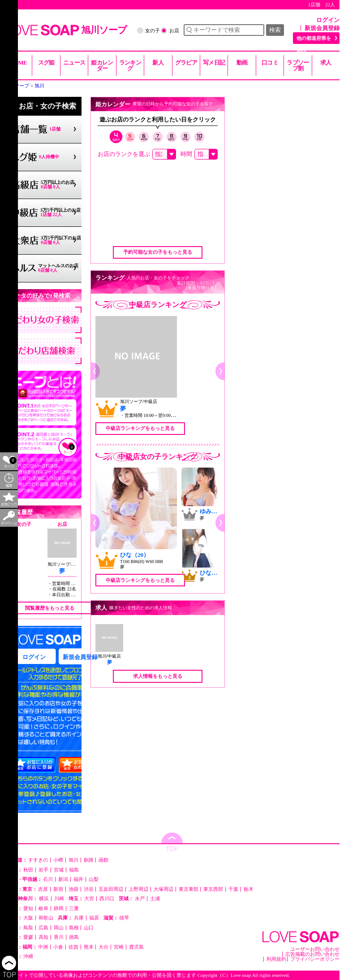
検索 (275, 30)
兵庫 (79, 918)
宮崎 (119, 947)
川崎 (59, 899)
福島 (74, 870)
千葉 (233, 889)
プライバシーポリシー (315, 959)
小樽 (58, 860)
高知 (43, 937)
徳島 (74, 937)
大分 (103, 947)
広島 (43, 928)
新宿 (58, 889)
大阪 (28, 918)
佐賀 (73, 947)
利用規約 (276, 959)
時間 (186, 154)
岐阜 (43, 908)
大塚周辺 (163, 889)
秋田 (28, 870)
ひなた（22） (217, 573)
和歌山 (46, 918)
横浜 (44, 899)
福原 (94, 918)
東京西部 (213, 889)
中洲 (43, 947)
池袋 (73, 889)
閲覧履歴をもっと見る (50, 608)
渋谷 (89, 889)
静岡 (59, 908)
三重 (74, 908)
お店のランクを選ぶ (124, 154)
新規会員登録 (322, 28)
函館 (103, 860)
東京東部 (189, 889)
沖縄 (28, 956)
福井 (78, 879)
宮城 (59, 870)
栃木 (249, 889)
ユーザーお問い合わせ (315, 949)
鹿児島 (136, 947)
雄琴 (124, 918)
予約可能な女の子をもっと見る (158, 252)
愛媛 (28, 937)
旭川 (73, 860)
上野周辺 (138, 889)
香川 (59, 937)
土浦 (155, 899)
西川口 (107, 899)
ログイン (328, 20)
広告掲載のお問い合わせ (312, 954)
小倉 (58, 947)
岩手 (43, 870)
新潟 (63, 879)
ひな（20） (135, 555)
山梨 (94, 879)
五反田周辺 (111, 889)
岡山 (59, 928)
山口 (89, 928)
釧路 (89, 860)
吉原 (43, 889)
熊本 (89, 947)
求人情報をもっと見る (158, 676)
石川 (48, 879)
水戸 (140, 899)
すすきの (38, 860)
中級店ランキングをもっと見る (140, 428)
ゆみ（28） (214, 511)
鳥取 (28, 928)
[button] (95, 371)
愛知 (28, 908)
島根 (74, 928)
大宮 (89, 899)
